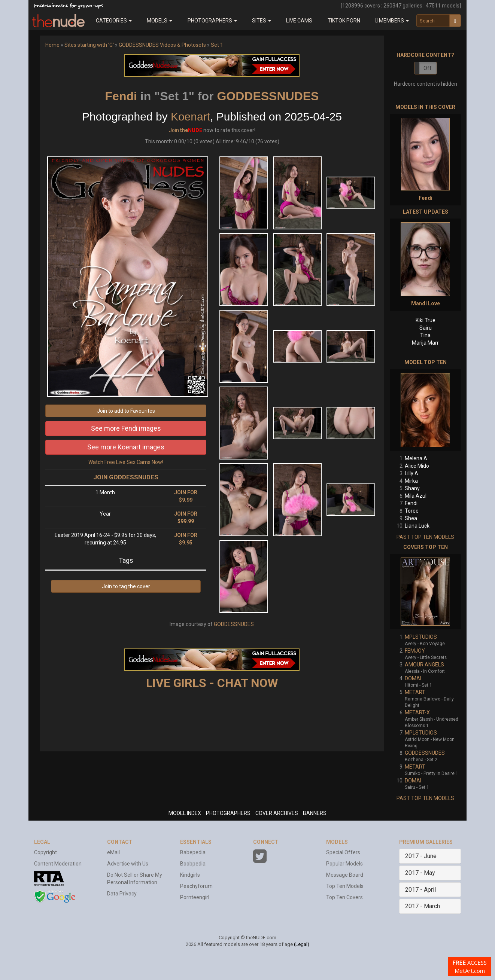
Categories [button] (114, 21)
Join (174, 130)
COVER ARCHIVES (277, 813)
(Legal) (302, 944)
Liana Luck (417, 526)
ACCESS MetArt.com (470, 967)
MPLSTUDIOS (421, 637)
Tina (425, 335)
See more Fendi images (126, 428)
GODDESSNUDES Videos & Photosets (162, 45)
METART (415, 692)
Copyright (45, 852)
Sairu (426, 328)
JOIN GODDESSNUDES (126, 477)
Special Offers (343, 852)
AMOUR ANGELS (424, 665)
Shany (412, 488)
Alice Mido (417, 466)
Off (428, 68)
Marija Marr (425, 343)
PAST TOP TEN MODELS (425, 537)
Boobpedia (193, 864)
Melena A (416, 458)
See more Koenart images (126, 447)
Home (52, 45)
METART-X (417, 712)
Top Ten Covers (344, 897)
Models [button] (160, 21)
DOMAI (413, 678)
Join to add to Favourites (126, 411)
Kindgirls (190, 875)
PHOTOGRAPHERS (228, 813)
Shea (411, 518)
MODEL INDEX (185, 813)
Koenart (190, 117)
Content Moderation (58, 864)
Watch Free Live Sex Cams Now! (126, 462)
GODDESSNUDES (268, 96)
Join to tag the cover (126, 586)
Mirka (411, 481)
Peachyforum (196, 886)
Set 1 (217, 45)
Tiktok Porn (344, 21)
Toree (412, 511)
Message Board (345, 875)
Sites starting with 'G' (89, 45)
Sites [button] (262, 21)
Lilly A (412, 473)
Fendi (121, 96)
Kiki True (426, 320)
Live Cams (299, 21)
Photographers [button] (212, 21)
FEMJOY (415, 651)
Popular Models (344, 864)
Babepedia (193, 852)
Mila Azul (416, 496)
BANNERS (315, 813)
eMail (113, 852)
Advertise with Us (128, 864)
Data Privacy (122, 894)
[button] (392, 21)
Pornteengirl (195, 897)
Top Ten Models (345, 886)
